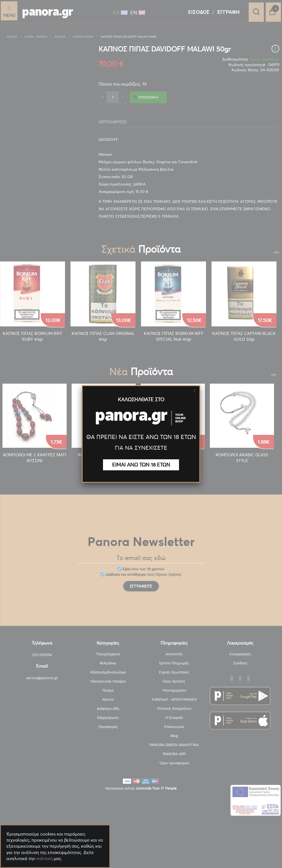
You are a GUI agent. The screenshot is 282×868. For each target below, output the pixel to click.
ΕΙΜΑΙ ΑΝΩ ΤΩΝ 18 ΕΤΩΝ (141, 465)
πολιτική (44, 858)
